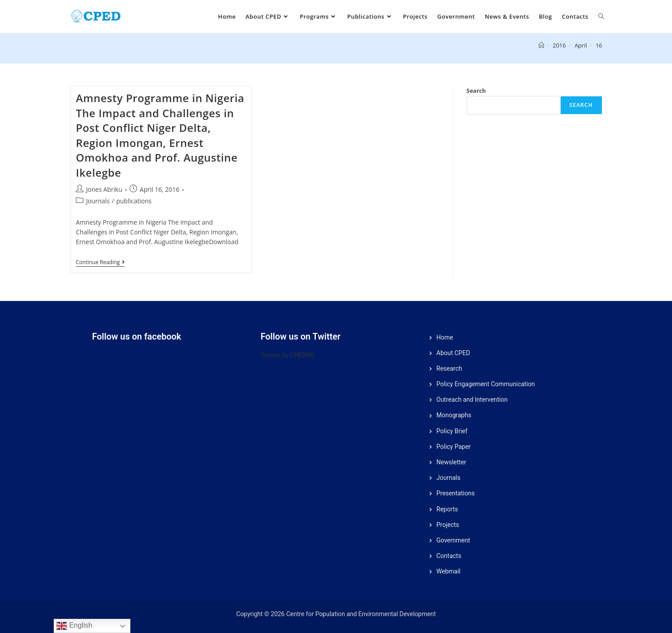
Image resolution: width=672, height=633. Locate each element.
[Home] (541, 45)
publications (134, 201)
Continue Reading (100, 263)
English (74, 626)
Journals (98, 201)
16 (599, 45)
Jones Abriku (104, 189)
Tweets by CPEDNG (288, 355)
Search (476, 91)
